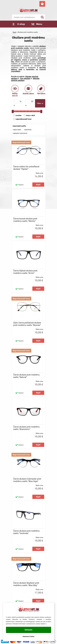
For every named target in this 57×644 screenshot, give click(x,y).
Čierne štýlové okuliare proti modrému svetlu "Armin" (25, 272)
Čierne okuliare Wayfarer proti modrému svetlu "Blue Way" (26, 584)
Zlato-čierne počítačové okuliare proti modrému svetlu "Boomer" (27, 324)
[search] (42, 17)
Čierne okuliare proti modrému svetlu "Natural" (26, 376)
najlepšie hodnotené (20, 133)
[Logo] (28, 10)
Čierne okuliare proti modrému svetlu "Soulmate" (26, 532)
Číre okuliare (25, 78)
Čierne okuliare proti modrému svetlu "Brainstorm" (26, 428)
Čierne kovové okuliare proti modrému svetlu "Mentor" (25, 220)
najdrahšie (28, 129)
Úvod (14, 32)
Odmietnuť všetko (29, 636)
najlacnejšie (17, 129)
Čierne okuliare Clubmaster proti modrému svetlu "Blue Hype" (27, 480)
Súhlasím (28, 630)
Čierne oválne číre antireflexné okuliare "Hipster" (26, 168)
